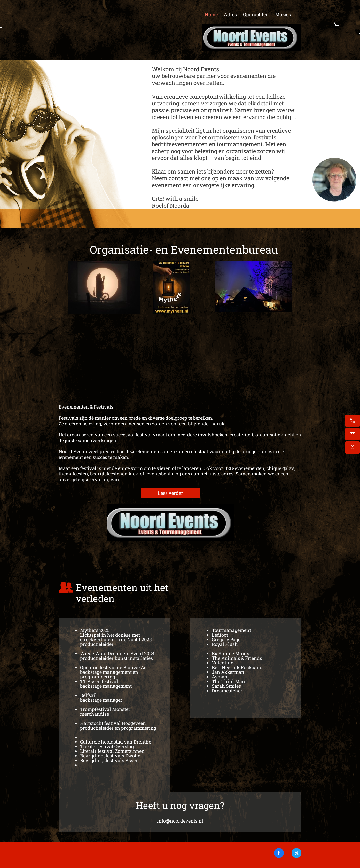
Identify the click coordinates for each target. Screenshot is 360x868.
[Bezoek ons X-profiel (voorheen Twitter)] (296, 853)
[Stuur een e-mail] (353, 434)
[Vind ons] (353, 448)
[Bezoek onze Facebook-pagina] (279, 853)
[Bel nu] (353, 421)
